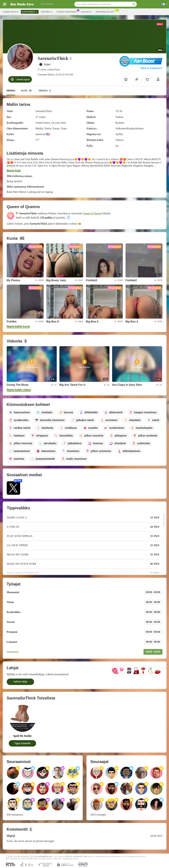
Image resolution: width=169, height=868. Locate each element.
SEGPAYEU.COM (80, 856)
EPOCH (68, 856)
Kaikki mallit (11, 12)
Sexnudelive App (106, 11)
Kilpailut (86, 12)
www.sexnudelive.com (43, 856)
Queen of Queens (92, 213)
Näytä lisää (14, 171)
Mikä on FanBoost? (151, 68)
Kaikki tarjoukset (68, 11)
